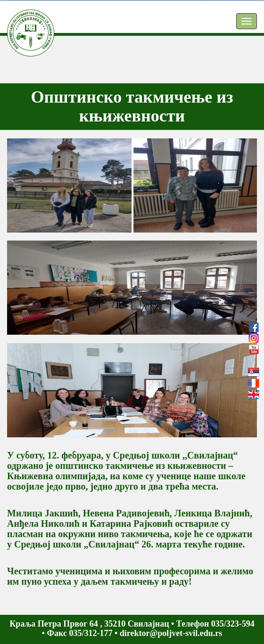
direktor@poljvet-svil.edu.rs (171, 633)
